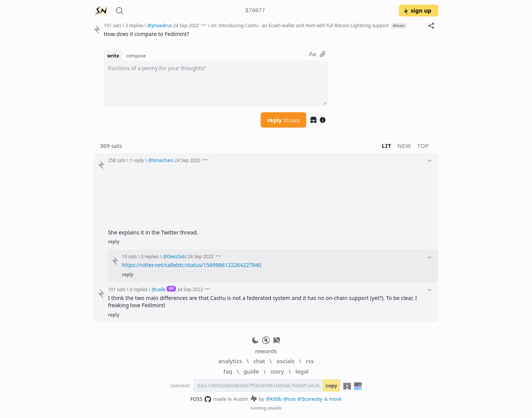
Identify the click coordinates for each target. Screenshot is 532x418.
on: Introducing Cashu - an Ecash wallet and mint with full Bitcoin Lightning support (300, 25)
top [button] (423, 146)
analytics (230, 361)
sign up (417, 10)
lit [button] (387, 146)
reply (284, 120)
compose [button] (136, 56)
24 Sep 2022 (186, 25)
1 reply (137, 160)
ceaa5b (275, 408)
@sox (289, 399)
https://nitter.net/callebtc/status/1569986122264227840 (191, 265)
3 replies (134, 25)
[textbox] (216, 84)
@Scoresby (310, 399)
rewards (266, 351)
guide (251, 371)
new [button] (405, 146)
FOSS (201, 399)
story (277, 371)
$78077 (255, 11)
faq (228, 371)
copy (331, 385)
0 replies (150, 256)
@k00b (274, 399)
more (335, 399)
